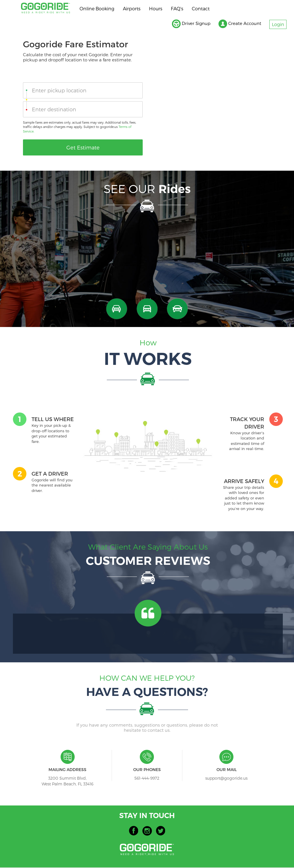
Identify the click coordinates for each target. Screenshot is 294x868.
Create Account (238, 24)
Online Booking (97, 8)
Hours (156, 8)
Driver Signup (187, 24)
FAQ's (177, 8)
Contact (201, 8)
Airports (132, 8)
